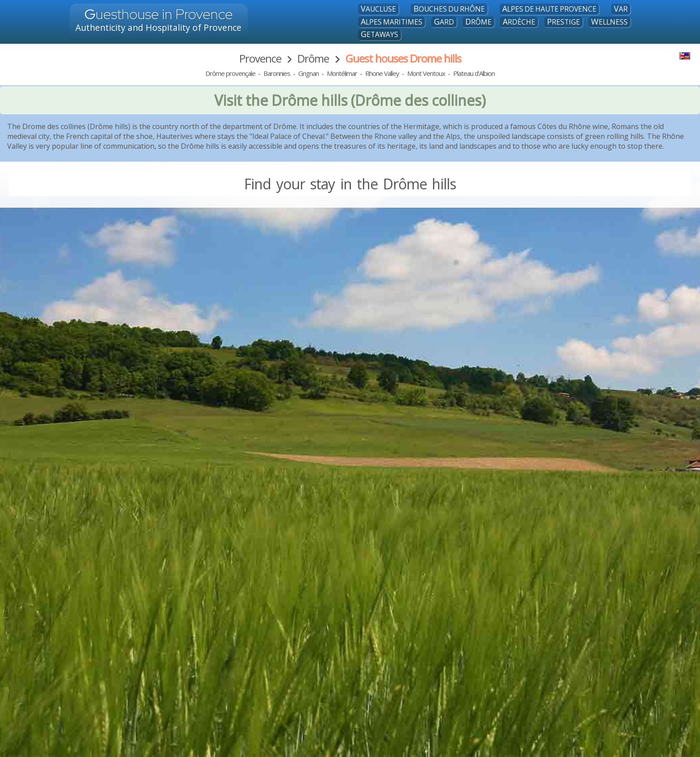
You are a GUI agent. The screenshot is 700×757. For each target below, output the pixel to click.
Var (621, 9)
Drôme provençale (230, 73)
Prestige (563, 22)
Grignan (308, 73)
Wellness (609, 22)
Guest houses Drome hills (403, 58)
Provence (260, 58)
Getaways (379, 34)
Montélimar (342, 73)
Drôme (478, 22)
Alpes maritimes (392, 22)
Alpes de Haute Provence (549, 9)
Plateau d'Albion (474, 73)
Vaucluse (378, 9)
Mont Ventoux (426, 73)
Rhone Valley (382, 73)
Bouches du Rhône (449, 9)
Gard (444, 22)
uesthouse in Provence (159, 14)
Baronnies (277, 73)
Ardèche (519, 22)
